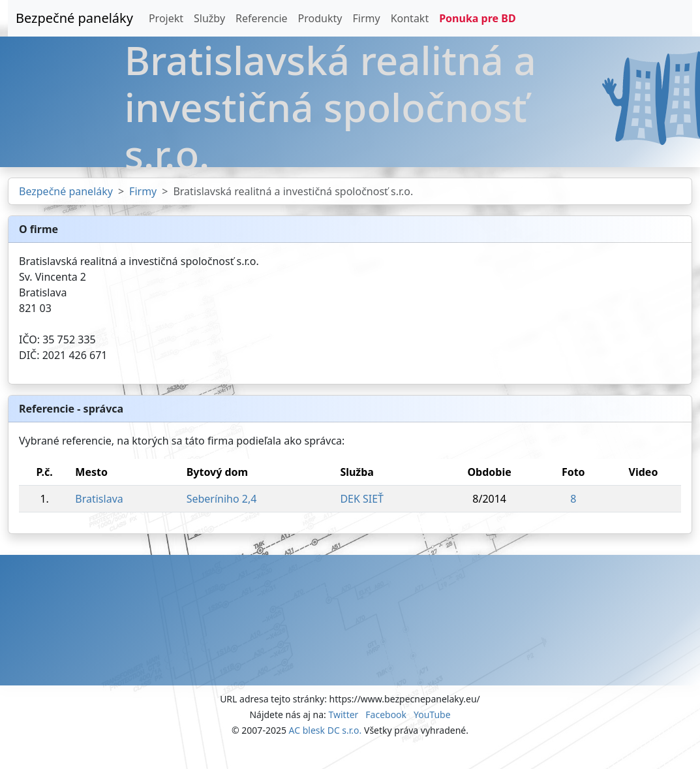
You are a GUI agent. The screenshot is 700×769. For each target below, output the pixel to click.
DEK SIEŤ (362, 499)
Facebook (386, 714)
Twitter (343, 714)
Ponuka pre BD (477, 18)
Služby (209, 18)
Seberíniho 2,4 (222, 499)
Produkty (320, 18)
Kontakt (410, 18)
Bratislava (99, 499)
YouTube (432, 714)
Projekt (166, 18)
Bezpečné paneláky (74, 18)
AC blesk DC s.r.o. (326, 730)
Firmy (366, 18)
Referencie (262, 18)
